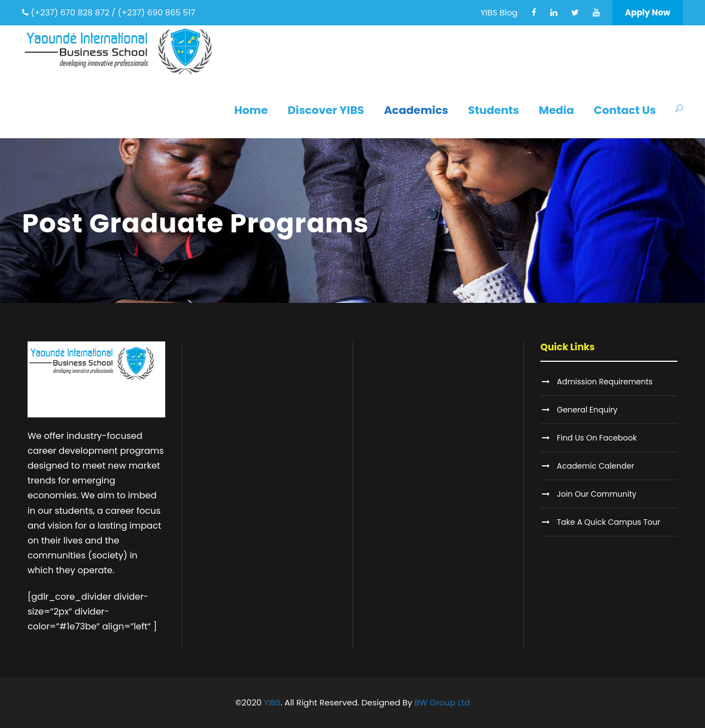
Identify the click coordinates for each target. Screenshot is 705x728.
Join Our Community (596, 494)
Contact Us (625, 110)
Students (494, 110)
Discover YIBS (326, 110)
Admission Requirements (605, 382)
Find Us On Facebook (597, 438)
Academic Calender (595, 466)
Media (556, 110)
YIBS (272, 702)
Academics (416, 110)
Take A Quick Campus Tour (609, 522)
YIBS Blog (499, 12)
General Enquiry (587, 410)
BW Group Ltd (443, 702)
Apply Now (648, 12)
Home (251, 110)
